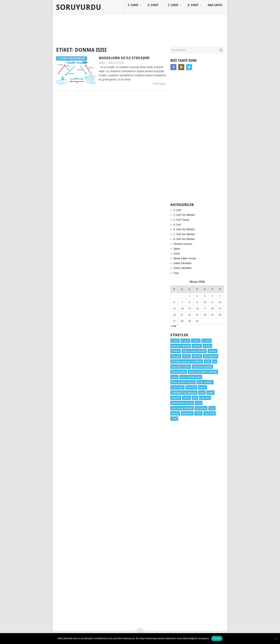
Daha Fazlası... (160, 84)
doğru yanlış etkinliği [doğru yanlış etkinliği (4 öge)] (194, 351)
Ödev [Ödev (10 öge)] (198, 413)
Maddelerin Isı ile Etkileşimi (124, 58)
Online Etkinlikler (182, 263)
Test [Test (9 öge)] (212, 408)
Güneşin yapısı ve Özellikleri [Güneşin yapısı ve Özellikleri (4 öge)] (187, 361)
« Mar (173, 326)
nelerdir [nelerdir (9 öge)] (176, 398)
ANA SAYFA (215, 5)
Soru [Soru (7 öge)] (199, 403)
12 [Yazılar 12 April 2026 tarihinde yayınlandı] (220, 302)
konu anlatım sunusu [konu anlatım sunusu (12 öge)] (183, 382)
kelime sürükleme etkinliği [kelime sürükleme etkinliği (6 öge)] (203, 372)
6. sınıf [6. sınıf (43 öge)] (185, 341)
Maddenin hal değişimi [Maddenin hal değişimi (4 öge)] (184, 393)
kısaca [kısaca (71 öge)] (202, 387)
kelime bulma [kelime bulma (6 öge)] (179, 372)
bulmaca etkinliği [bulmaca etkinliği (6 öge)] (181, 346)
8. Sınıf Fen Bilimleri (184, 239)
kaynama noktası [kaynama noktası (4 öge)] (181, 367)
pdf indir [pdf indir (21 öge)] (205, 398)
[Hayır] (276, 638)
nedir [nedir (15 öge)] (210, 393)
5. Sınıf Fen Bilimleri (184, 215)
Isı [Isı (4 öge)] (215, 361)
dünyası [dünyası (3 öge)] (176, 356)
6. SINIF (153, 5)
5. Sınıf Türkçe (181, 220)
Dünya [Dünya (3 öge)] (212, 351)
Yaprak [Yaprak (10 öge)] (175, 413)
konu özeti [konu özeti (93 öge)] (177, 387)
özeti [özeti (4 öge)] (174, 419)
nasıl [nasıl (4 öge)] (202, 393)
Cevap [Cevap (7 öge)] (207, 346)
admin (102, 63)
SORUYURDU (207, 28)
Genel (177, 254)
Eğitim (177, 249)
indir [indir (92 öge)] (208, 361)
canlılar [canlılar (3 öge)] (197, 346)
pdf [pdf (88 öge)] (195, 398)
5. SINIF (133, 5)
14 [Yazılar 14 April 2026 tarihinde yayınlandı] (182, 308)
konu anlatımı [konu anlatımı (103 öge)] (205, 382)
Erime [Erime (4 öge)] (186, 356)
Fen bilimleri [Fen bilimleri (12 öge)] (211, 356)
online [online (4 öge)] (187, 398)
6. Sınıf (177, 225)
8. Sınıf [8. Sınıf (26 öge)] (207, 341)
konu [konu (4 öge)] (174, 377)
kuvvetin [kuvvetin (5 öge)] (191, 387)
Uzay (176, 273)
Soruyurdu (79, 7)
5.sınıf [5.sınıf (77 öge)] (175, 341)
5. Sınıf (177, 210)
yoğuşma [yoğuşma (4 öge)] (187, 413)
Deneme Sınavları (183, 244)
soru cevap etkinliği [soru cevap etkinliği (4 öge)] (182, 408)
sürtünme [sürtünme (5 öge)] (201, 408)
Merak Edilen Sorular (185, 258)
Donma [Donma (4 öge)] (176, 351)
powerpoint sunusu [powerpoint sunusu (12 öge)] (182, 403)
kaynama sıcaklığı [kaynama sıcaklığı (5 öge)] (202, 367)
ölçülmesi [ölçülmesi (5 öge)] (210, 413)
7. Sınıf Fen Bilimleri (184, 234)
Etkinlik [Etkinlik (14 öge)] (197, 356)
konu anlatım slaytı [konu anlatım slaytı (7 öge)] (191, 377)
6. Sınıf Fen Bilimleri (184, 229)
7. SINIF (173, 5)
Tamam (217, 638)
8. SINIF (193, 5)
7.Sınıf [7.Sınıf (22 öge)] (196, 341)
